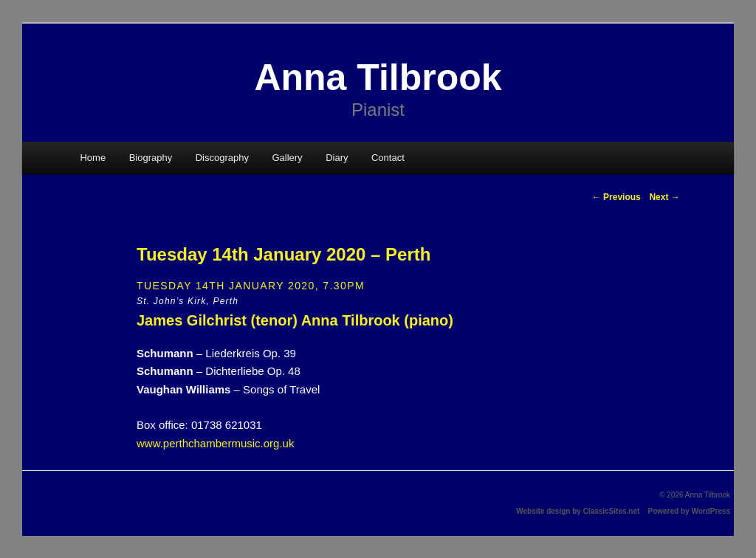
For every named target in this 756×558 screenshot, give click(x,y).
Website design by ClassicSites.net (578, 511)
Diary (337, 158)
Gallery (287, 158)
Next (664, 197)
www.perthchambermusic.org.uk (215, 443)
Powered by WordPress (689, 511)
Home (93, 158)
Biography (151, 158)
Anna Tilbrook (378, 77)
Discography (222, 158)
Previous (616, 197)
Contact (388, 158)
